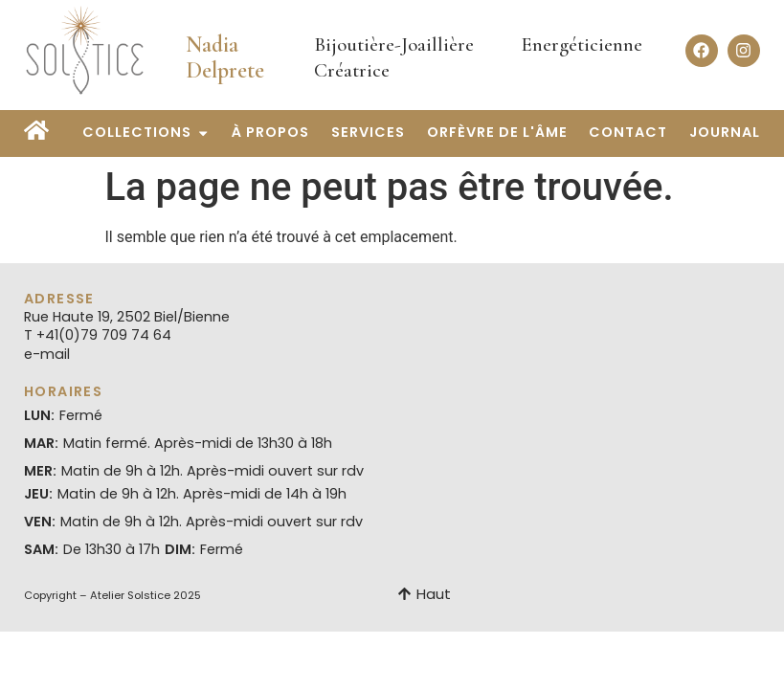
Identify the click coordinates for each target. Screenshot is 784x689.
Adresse (59, 299)
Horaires (63, 391)
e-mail (47, 354)
